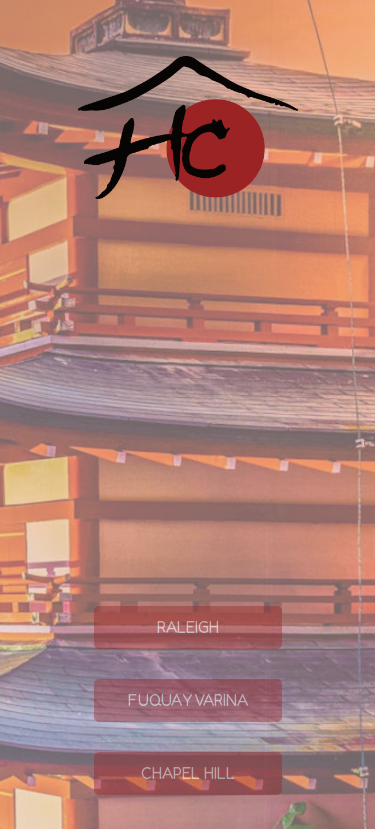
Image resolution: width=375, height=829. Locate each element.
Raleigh (156, 676)
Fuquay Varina (171, 749)
